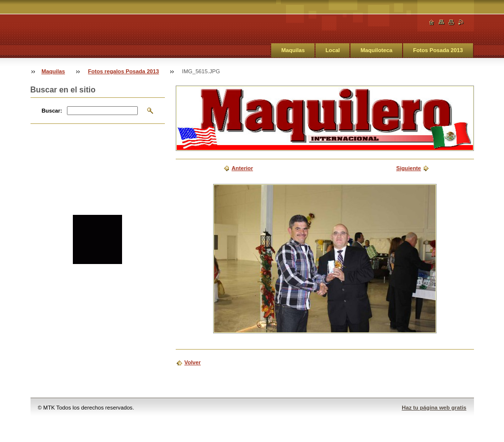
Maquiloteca (376, 50)
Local (332, 50)
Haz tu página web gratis (434, 408)
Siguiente (409, 168)
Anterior (243, 168)
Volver (193, 362)
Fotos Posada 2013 (438, 50)
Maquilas (293, 50)
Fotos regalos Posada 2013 (124, 71)
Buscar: (52, 111)
